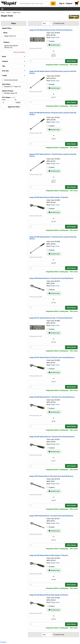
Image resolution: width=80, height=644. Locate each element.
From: (5, 100)
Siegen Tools (55, 37)
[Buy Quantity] (47, 61)
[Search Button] (53, 3)
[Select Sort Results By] (47, 23)
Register (69, 3)
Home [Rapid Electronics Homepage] (3, 12)
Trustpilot (3, 642)
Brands (9, 12)
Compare (51, 41)
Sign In (62, 3)
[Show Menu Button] (2, 9)
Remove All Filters (19, 52)
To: (16, 100)
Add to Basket (71, 61)
